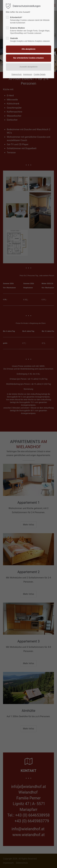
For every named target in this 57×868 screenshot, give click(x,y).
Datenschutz (17, 74)
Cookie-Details (40, 74)
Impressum (28, 74)
